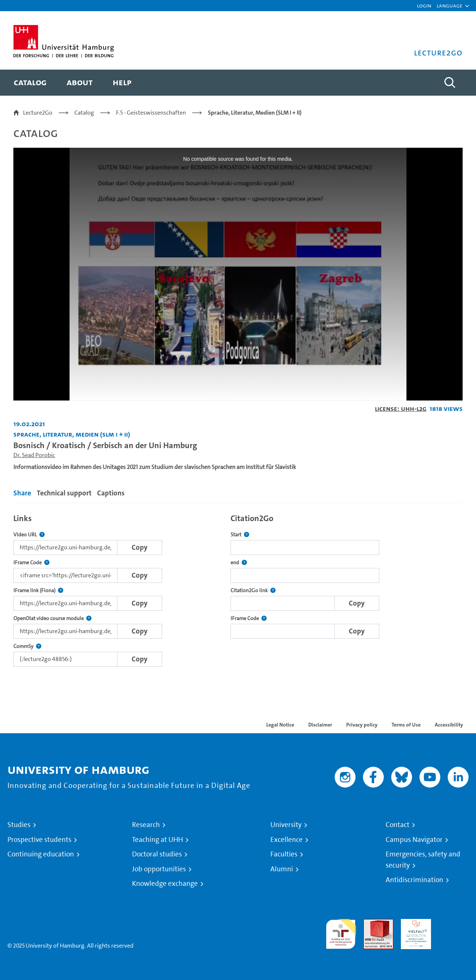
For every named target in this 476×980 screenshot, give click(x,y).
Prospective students (39, 840)
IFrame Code (31, 563)
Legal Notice (280, 725)
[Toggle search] (450, 83)
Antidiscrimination (414, 880)
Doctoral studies (157, 854)
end (239, 563)
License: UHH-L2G (401, 408)
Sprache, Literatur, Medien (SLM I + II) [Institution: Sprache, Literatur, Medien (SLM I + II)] (72, 434)
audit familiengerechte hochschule (341, 932)
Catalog (84, 113)
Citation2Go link (253, 590)
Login (424, 5)
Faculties (284, 854)
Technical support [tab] (64, 493)
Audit (370, 923)
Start (240, 535)
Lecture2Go (38, 113)
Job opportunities (159, 869)
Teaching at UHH (157, 840)
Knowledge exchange (165, 884)
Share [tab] (22, 493)
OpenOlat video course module (52, 618)
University (286, 825)
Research (146, 825)
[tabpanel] (238, 588)
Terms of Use (406, 725)
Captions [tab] (111, 493)
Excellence (287, 840)
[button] (449, 6)
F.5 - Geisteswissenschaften (151, 113)
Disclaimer (320, 725)
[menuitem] (30, 83)
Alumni (282, 869)
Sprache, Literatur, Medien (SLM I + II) (255, 113)
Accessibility (449, 725)
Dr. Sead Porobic (34, 455)
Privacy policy (362, 725)
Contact (398, 825)
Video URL (29, 535)
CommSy (27, 646)
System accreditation (454, 928)
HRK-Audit (414, 923)
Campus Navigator (414, 840)
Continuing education (41, 854)
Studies (19, 825)
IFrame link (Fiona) (38, 590)
